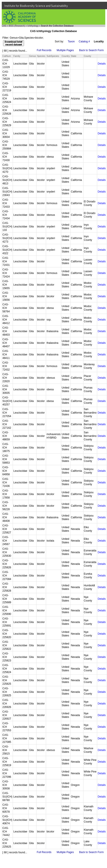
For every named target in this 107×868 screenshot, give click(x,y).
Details (102, 64)
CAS (4, 26)
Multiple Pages (65, 50)
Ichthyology (33, 26)
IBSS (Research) (17, 26)
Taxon (71, 41)
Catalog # (84, 41)
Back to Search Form (91, 50)
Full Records (44, 50)
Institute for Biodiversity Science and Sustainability (36, 6)
